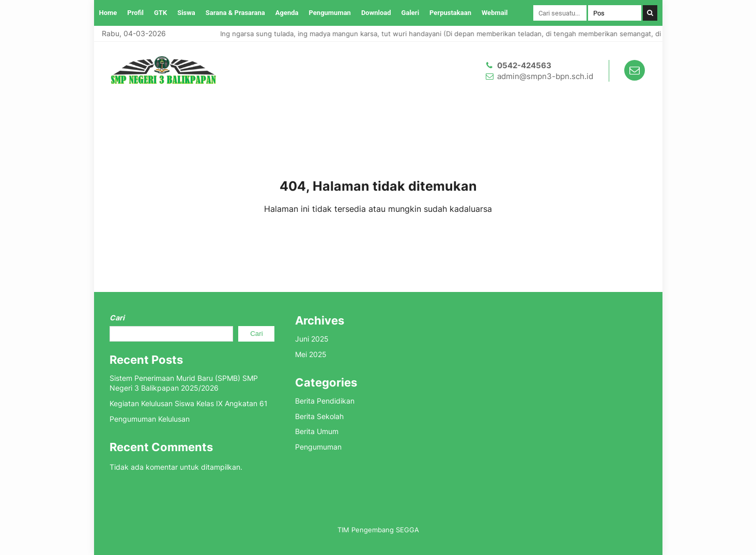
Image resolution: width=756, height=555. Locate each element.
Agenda (287, 13)
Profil (135, 13)
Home (108, 13)
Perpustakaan (450, 13)
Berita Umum (317, 431)
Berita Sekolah (319, 416)
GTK (160, 13)
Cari (117, 318)
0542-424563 (524, 65)
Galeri (410, 13)
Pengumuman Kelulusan (150, 419)
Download (376, 13)
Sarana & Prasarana (235, 13)
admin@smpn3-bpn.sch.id (545, 76)
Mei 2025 (311, 354)
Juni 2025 (312, 339)
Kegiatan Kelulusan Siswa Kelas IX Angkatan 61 (189, 403)
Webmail (495, 13)
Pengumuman (330, 13)
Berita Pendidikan (325, 401)
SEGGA (407, 530)
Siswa (186, 13)
